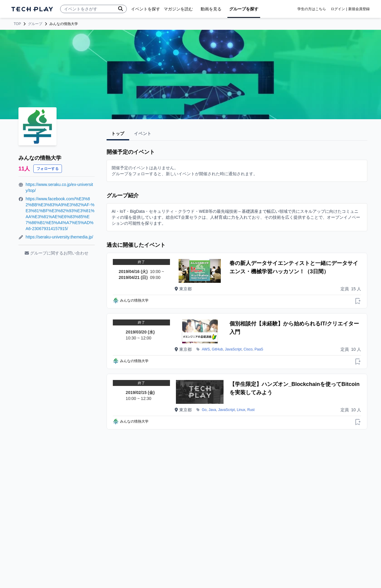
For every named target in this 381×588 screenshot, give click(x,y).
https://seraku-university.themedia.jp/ (59, 237)
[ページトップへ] (32, 9)
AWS (206, 349)
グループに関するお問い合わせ (57, 253)
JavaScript (233, 349)
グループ (35, 24)
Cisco (248, 349)
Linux (241, 410)
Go (204, 410)
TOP (17, 24)
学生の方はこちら (312, 9)
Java (212, 410)
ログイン (338, 9)
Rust (251, 410)
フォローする (48, 169)
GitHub (217, 349)
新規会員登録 (359, 9)
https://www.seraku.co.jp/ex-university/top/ (59, 187)
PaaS (259, 349)
